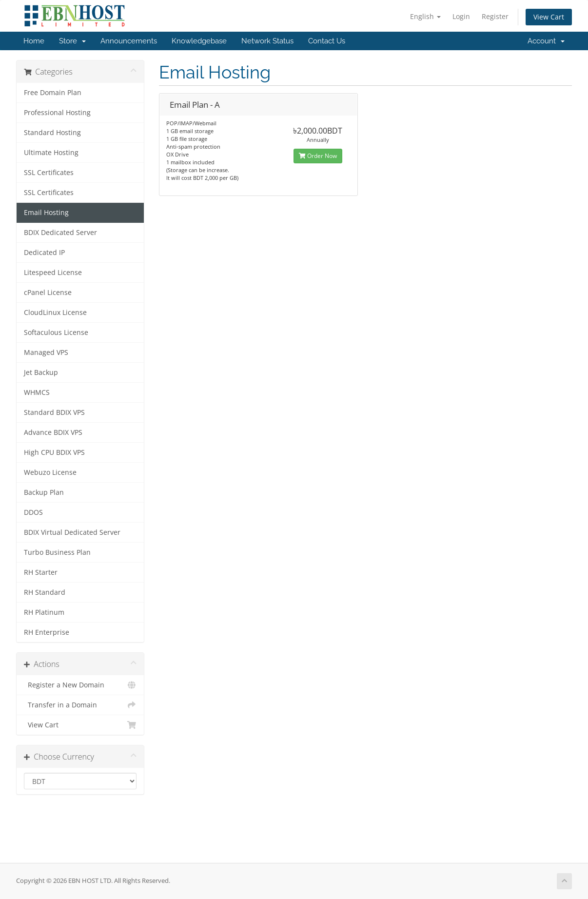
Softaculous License (56, 332)
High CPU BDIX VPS (54, 452)
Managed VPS (46, 352)
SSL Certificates (49, 173)
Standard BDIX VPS (54, 412)
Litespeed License (53, 273)
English (425, 16)
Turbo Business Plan (57, 552)
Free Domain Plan (53, 93)
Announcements (129, 41)
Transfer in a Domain (80, 705)
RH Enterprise (47, 632)
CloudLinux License (55, 313)
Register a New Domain (80, 685)
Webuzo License (50, 472)
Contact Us (327, 41)
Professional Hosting (57, 113)
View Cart (549, 17)
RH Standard (45, 592)
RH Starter (41, 572)
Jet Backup (41, 372)
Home (34, 41)
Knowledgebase (199, 41)
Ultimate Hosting (51, 153)
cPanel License (48, 293)
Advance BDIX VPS (53, 432)
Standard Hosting (52, 133)
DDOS (33, 512)
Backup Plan (44, 492)
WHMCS (37, 392)
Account (546, 41)
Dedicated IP (44, 253)
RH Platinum (44, 612)
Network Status (267, 41)
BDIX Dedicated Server (60, 233)
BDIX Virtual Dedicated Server (72, 532)
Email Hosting (46, 213)
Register (495, 16)
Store (72, 41)
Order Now (318, 156)
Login (461, 16)
